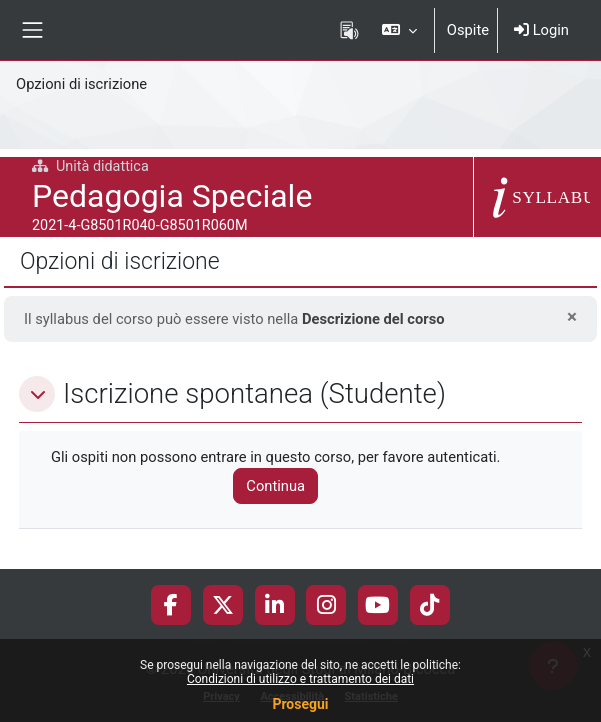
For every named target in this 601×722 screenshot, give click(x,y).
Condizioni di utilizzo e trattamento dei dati (300, 679)
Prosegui (300, 704)
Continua (275, 486)
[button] (398, 30)
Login (541, 30)
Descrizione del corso (373, 319)
